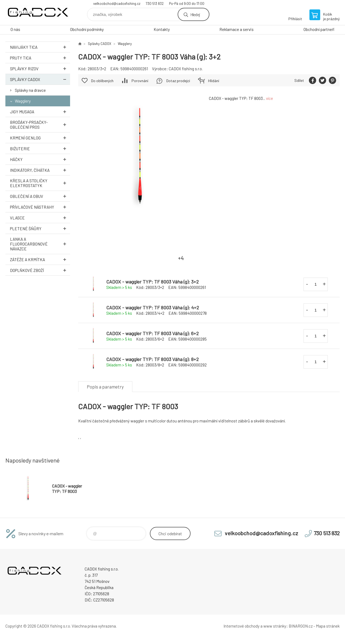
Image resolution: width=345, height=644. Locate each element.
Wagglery (23, 101)
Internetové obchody (241, 626)
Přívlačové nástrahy (40, 207)
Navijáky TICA (40, 47)
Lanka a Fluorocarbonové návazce (40, 244)
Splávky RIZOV (40, 69)
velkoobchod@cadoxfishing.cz (117, 3)
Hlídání (214, 81)
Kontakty (162, 29)
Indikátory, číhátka (40, 170)
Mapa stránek (328, 626)
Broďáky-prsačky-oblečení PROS (40, 125)
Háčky (40, 159)
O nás (15, 29)
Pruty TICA (40, 58)
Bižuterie (40, 148)
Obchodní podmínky (87, 29)
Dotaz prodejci (178, 81)
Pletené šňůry (40, 228)
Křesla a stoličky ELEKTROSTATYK (40, 183)
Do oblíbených (102, 81)
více (270, 98)
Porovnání (140, 81)
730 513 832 (155, 3)
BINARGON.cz (301, 626)
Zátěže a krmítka (40, 259)
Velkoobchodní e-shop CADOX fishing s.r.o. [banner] (38, 13)
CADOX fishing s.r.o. (186, 69)
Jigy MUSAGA (40, 112)
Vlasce (40, 218)
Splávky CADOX (40, 79)
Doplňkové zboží (40, 270)
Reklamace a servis (237, 29)
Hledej (195, 14)
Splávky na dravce (30, 90)
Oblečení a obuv (40, 196)
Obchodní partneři (319, 29)
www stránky (275, 626)
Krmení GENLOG (40, 138)
